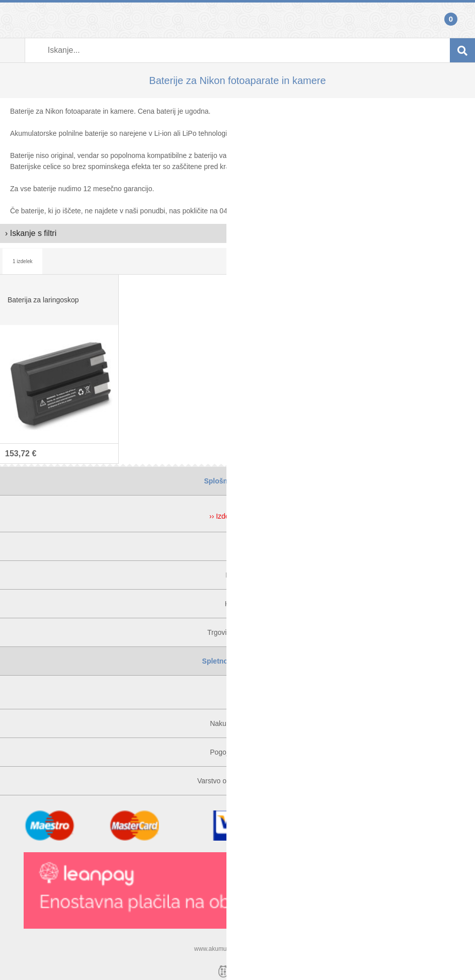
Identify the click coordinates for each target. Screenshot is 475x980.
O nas (237, 546)
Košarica (462, 20)
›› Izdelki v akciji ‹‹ (238, 516)
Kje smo (238, 604)
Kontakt (237, 575)
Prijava (13, 20)
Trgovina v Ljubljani (238, 632)
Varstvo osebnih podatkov (238, 781)
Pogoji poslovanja (238, 752)
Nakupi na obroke (238, 723)
